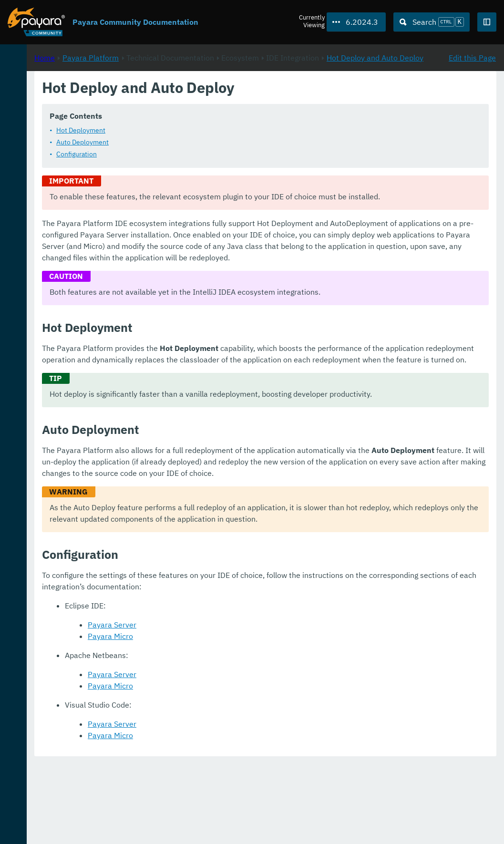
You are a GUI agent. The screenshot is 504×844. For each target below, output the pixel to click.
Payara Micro (237, 716)
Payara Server (238, 705)
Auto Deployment (209, 154)
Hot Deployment (207, 142)
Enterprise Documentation (92, 827)
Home (171, 101)
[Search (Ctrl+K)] (432, 22)
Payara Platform (37, 95)
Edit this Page (472, 101)
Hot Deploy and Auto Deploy (255, 112)
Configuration (203, 165)
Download (118, 808)
